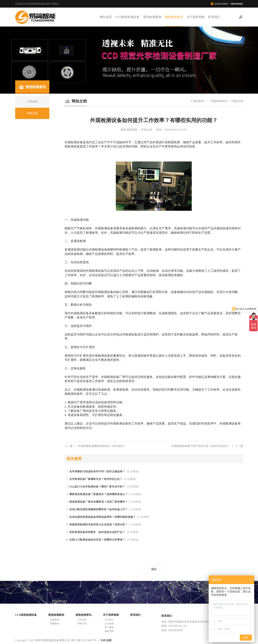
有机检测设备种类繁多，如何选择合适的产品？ (97, 532)
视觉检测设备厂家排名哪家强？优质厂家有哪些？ (99, 502)
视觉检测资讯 (174, 17)
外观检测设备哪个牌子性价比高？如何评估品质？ (207, 446)
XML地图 (106, 640)
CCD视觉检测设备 (127, 17)
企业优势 (109, 624)
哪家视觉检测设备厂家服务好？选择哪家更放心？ (99, 494)
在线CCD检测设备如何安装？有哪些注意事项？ (97, 540)
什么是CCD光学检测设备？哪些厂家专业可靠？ (97, 487)
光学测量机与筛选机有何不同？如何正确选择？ (97, 471)
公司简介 (109, 620)
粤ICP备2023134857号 (84, 640)
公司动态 (82, 620)
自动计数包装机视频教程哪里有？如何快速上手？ (99, 509)
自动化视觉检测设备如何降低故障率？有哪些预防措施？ (103, 517)
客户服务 (109, 627)
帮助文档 (238, 101)
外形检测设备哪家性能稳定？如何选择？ (95, 446)
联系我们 (214, 17)
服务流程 (109, 631)
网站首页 (106, 17)
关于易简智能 (196, 17)
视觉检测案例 (152, 17)
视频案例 (55, 624)
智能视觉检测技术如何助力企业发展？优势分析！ (99, 525)
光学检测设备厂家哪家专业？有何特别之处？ (96, 479)
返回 (154, 569)
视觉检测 (198, 101)
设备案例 (55, 620)
